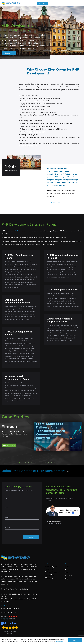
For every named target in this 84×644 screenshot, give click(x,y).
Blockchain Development (52, 572)
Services (47, 564)
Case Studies (69, 576)
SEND (31, 537)
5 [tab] (31, 462)
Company (68, 564)
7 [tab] (37, 462)
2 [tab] (23, 462)
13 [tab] (54, 462)
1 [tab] (20, 462)
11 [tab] (49, 462)
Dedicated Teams (50, 575)
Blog (66, 579)
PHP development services (22, 231)
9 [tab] (43, 462)
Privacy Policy (60, 641)
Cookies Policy (24, 589)
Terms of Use (14, 589)
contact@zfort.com (55, 523)
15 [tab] (60, 462)
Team (67, 573)
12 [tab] (51, 462)
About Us (68, 567)
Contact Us (9, 53)
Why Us (67, 570)
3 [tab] (26, 462)
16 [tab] (63, 462)
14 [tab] (57, 462)
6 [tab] (34, 462)
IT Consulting (49, 578)
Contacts (4, 605)
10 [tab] (46, 462)
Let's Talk (42, 3)
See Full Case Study (9, 445)
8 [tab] (40, 462)
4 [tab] (28, 462)
